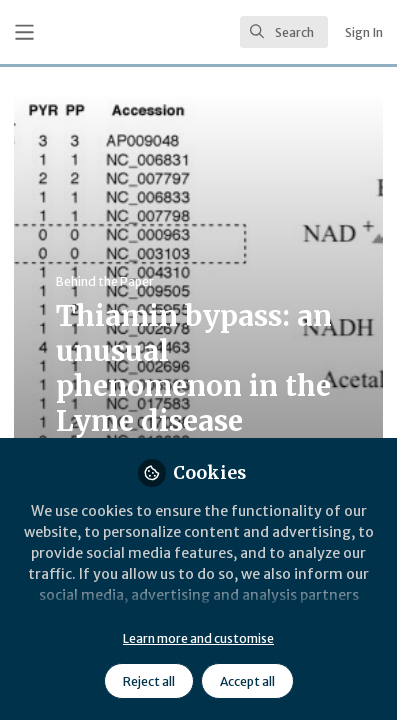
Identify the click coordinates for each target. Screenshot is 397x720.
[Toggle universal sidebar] (24, 32)
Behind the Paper (105, 281)
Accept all (247, 681)
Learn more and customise (198, 638)
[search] (284, 32)
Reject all (149, 681)
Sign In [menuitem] (364, 32)
